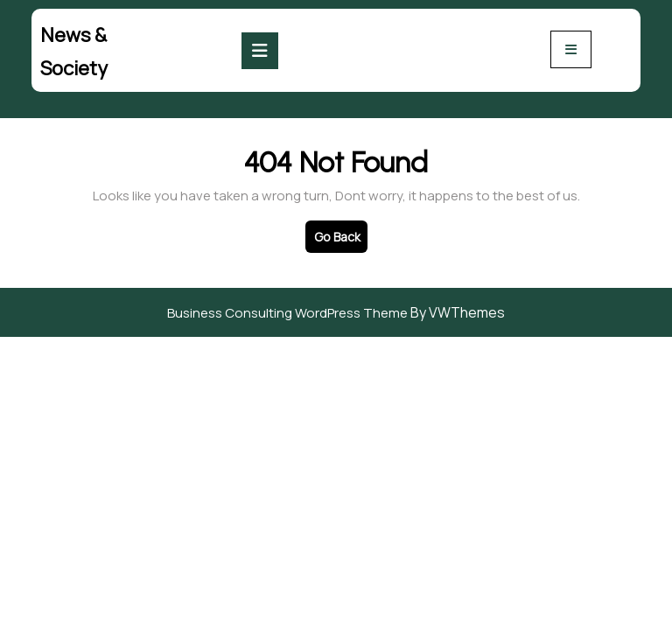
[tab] (260, 51)
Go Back (341, 240)
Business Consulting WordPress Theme (287, 313)
